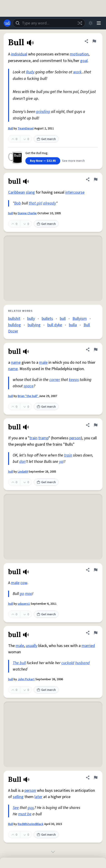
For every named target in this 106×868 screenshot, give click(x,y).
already (49, 203)
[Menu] (99, 23)
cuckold (68, 663)
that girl (35, 203)
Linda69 (23, 472)
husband (82, 663)
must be (25, 814)
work (77, 72)
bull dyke (55, 325)
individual (19, 54)
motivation (79, 54)
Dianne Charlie (27, 213)
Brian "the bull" (28, 396)
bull (11, 213)
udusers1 (24, 604)
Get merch (46, 139)
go (22, 594)
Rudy (30, 72)
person (75, 438)
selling (18, 797)
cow (24, 583)
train (33, 438)
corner (55, 380)
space (29, 386)
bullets (47, 319)
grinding (43, 112)
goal (84, 61)
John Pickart (26, 679)
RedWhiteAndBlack (31, 824)
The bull (19, 663)
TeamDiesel (26, 128)
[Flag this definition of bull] (96, 179)
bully (31, 319)
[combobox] (49, 23)
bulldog (14, 325)
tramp (43, 438)
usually (32, 646)
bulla (73, 325)
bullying (34, 325)
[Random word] (80, 23)
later (38, 797)
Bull (11, 128)
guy (31, 808)
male (43, 363)
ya (61, 462)
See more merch (73, 161)
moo (29, 594)
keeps (74, 380)
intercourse (75, 192)
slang (30, 192)
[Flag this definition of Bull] (94, 41)
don (22, 462)
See (16, 808)
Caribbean (17, 192)
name (16, 363)
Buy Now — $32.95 (43, 161)
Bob (18, 203)
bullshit (14, 319)
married (88, 646)
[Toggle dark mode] (91, 23)
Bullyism (80, 319)
